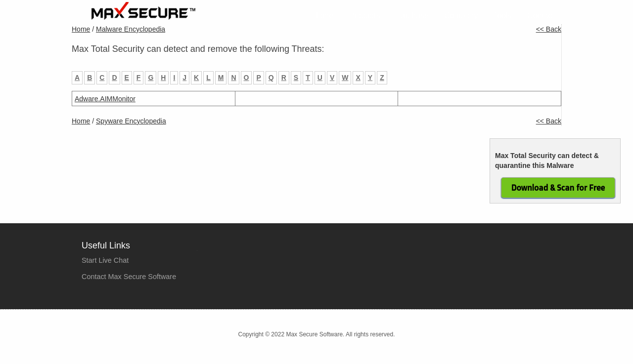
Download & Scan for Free (558, 188)
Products (364, 16)
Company (461, 16)
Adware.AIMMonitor (105, 99)
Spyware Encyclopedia (131, 121)
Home (323, 16)
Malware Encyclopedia (131, 29)
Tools (503, 16)
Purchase (412, 16)
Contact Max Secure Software (129, 277)
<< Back (549, 29)
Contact (541, 16)
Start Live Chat (105, 260)
